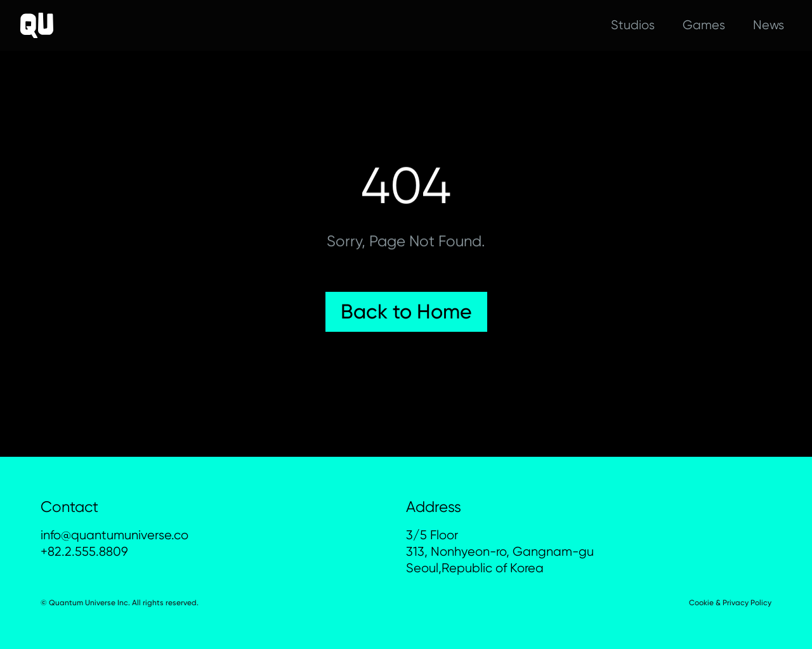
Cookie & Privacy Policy (730, 603)
